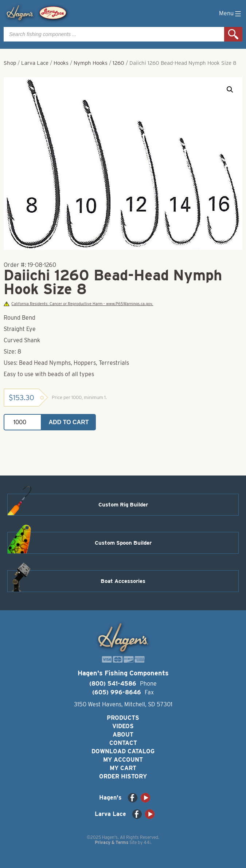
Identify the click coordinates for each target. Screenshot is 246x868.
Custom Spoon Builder (123, 543)
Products (123, 718)
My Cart (123, 768)
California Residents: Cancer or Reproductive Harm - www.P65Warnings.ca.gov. (78, 304)
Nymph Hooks (91, 63)
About (123, 735)
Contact (123, 743)
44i (147, 842)
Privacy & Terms (112, 842)
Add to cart (69, 422)
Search (233, 34)
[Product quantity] (23, 422)
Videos (123, 726)
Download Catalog (123, 751)
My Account (123, 760)
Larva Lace (35, 63)
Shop (10, 63)
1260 (118, 63)
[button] (230, 90)
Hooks (61, 63)
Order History (123, 776)
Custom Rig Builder (123, 505)
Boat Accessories (123, 581)
